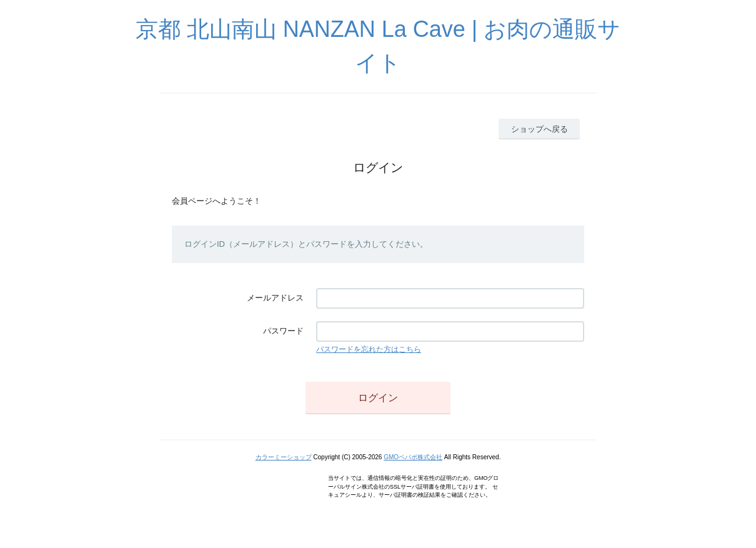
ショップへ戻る (540, 129)
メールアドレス (275, 298)
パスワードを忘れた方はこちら (369, 349)
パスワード (283, 331)
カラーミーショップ (284, 457)
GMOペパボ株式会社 (413, 457)
